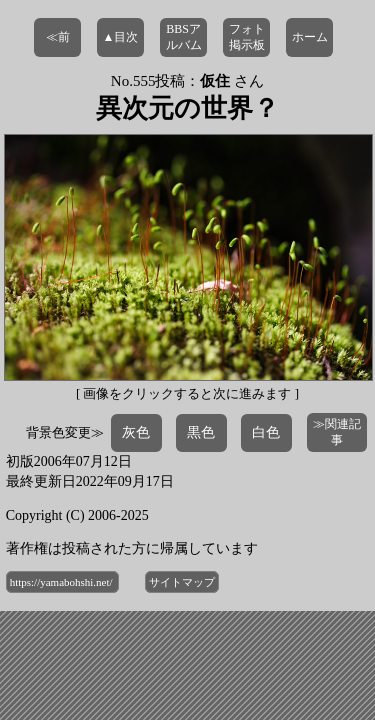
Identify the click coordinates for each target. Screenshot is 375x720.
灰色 (136, 432)
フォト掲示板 (247, 37)
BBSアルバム (184, 37)
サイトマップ (182, 582)
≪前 (58, 37)
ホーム (310, 37)
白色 (266, 432)
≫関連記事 (337, 432)
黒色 (201, 432)
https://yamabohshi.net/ (63, 582)
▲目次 (121, 37)
